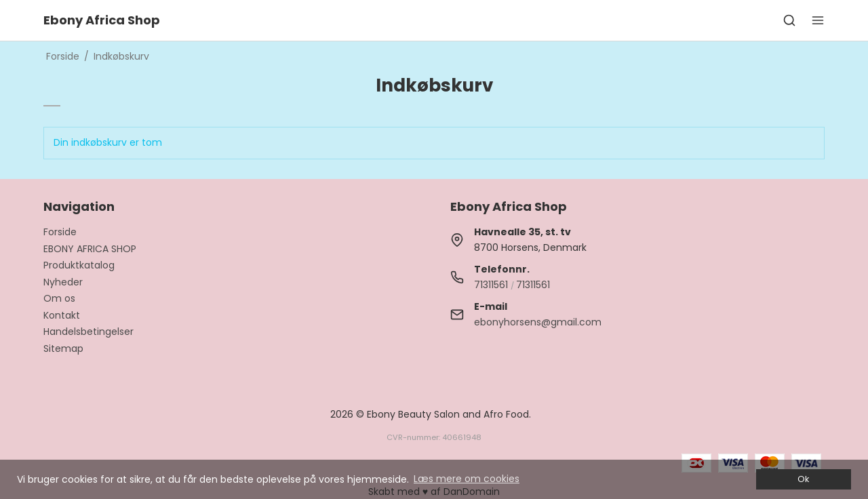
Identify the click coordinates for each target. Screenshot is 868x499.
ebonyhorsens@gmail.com (538, 322)
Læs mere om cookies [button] (467, 479)
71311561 (491, 285)
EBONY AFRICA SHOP (90, 249)
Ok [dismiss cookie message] (803, 479)
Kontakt (62, 315)
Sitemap (63, 348)
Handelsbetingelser (88, 332)
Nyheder (63, 282)
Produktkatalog (79, 265)
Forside (60, 232)
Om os (59, 298)
